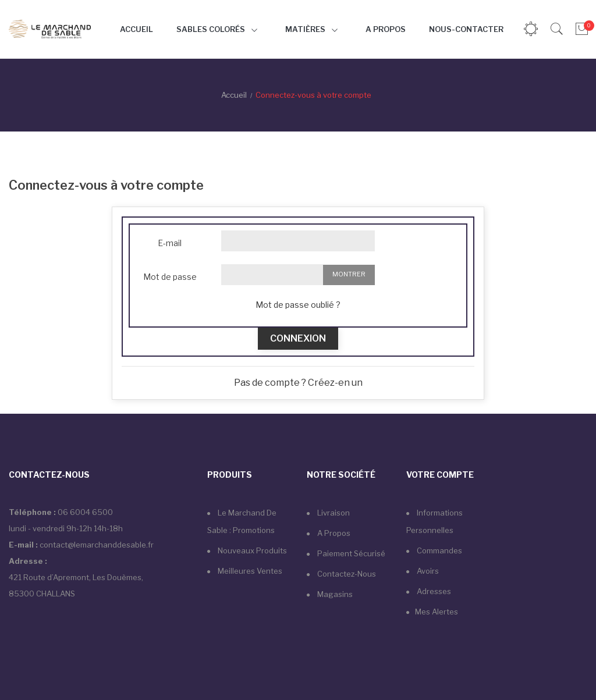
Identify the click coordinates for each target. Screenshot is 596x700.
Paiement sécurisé (350, 553)
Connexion (298, 338)
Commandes (439, 550)
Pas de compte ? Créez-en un (298, 383)
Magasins (334, 594)
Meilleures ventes (249, 571)
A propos (333, 533)
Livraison (333, 513)
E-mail (170, 243)
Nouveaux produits (251, 550)
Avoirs (427, 571)
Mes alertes (437, 612)
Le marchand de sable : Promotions (242, 521)
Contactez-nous (346, 574)
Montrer (349, 274)
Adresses (433, 591)
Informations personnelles (434, 521)
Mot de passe (170, 277)
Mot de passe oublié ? (298, 305)
